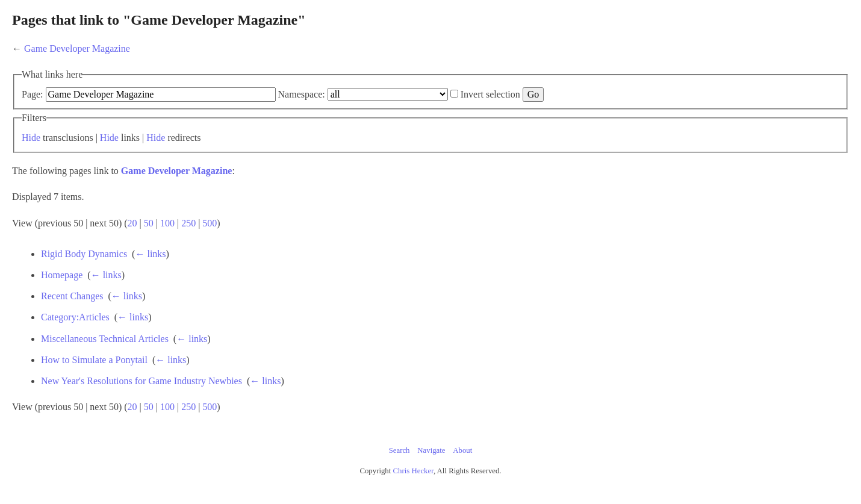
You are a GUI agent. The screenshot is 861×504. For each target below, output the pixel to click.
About (462, 450)
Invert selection (490, 94)
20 (132, 223)
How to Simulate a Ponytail (94, 360)
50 (149, 223)
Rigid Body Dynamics (84, 254)
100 (167, 223)
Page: (33, 94)
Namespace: (302, 94)
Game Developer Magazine (77, 48)
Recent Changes (72, 296)
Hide (31, 138)
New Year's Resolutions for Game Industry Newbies (141, 381)
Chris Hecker (413, 471)
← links (150, 254)
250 (188, 223)
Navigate (431, 450)
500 (210, 223)
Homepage (62, 275)
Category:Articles (75, 317)
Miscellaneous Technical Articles (105, 339)
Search (399, 450)
